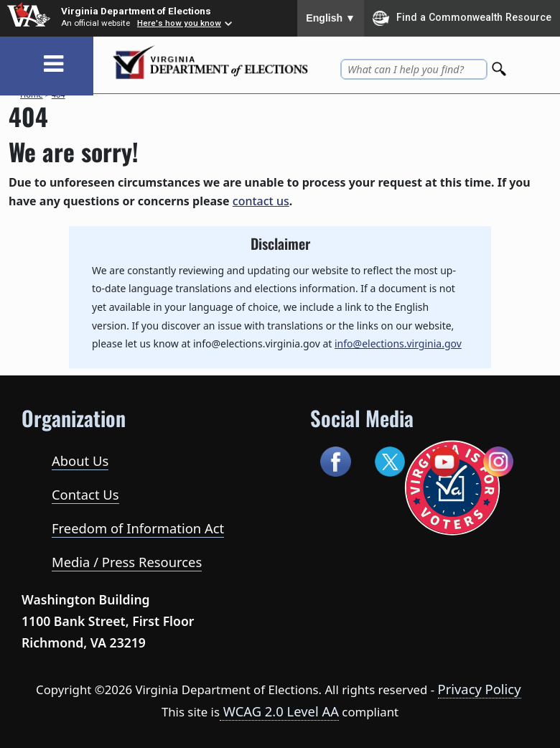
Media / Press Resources (127, 562)
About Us (80, 461)
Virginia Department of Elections (136, 11)
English (331, 18)
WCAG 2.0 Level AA (279, 711)
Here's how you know (179, 23)
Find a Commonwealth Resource (462, 18)
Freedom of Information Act (138, 528)
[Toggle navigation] (53, 64)
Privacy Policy (480, 689)
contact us (261, 201)
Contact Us (85, 494)
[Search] (500, 65)
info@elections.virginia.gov (398, 343)
